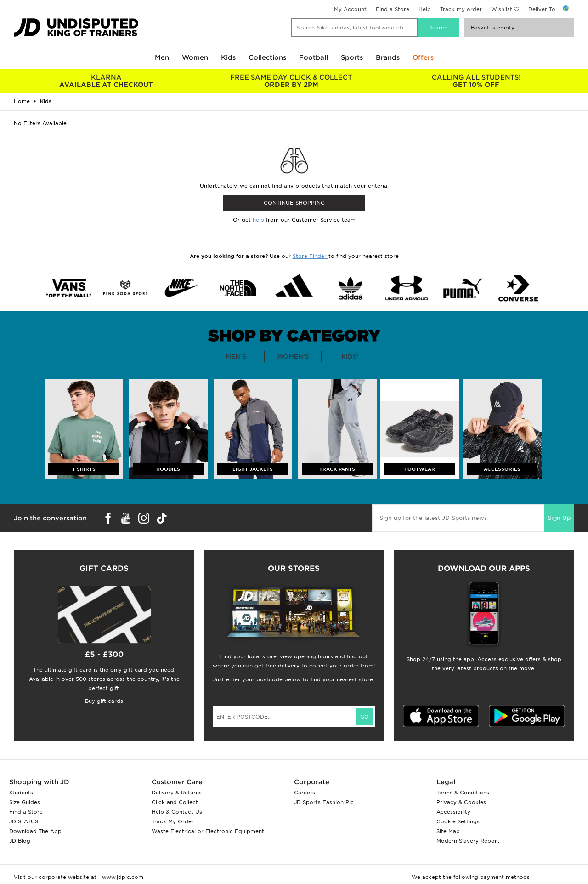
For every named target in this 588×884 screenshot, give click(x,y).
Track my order (461, 9)
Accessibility (453, 812)
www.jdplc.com (122, 877)
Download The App (35, 831)
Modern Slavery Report (468, 841)
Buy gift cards (104, 701)
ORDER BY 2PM (291, 81)
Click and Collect (175, 802)
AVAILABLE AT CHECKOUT (106, 81)
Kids (228, 57)
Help (425, 9)
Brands (388, 57)
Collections (267, 57)
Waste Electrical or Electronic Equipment (208, 831)
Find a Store (393, 9)
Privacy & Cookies (461, 802)
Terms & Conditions (463, 793)
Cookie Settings (458, 821)
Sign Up (559, 518)
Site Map (448, 831)
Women (195, 57)
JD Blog (20, 841)
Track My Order (173, 821)
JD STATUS (24, 821)
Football (314, 57)
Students (21, 793)
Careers (305, 793)
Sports (352, 57)
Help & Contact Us (177, 812)
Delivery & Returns (177, 793)
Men (162, 57)
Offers (423, 57)
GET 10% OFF (476, 81)
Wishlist (502, 9)
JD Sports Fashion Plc (324, 802)
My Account (350, 9)
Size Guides (25, 802)
